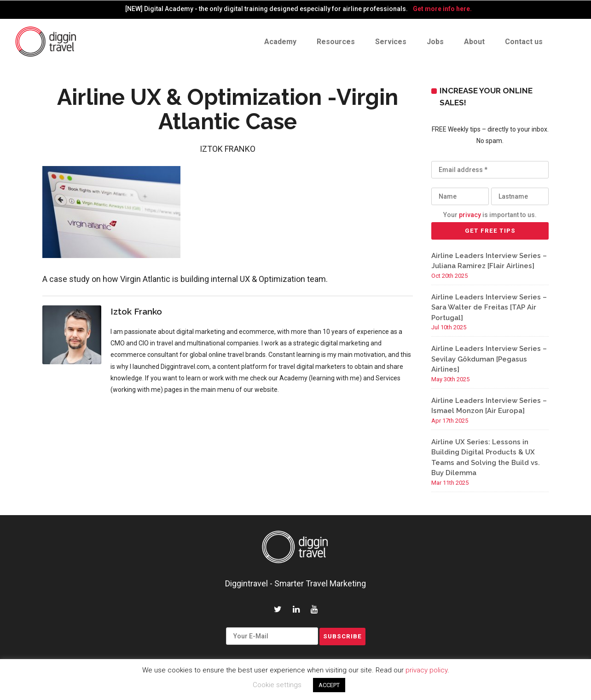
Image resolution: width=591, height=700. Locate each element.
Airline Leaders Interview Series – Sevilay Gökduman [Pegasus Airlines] (489, 359)
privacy (470, 215)
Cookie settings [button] (277, 685)
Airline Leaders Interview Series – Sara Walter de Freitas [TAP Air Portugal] (489, 307)
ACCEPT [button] (329, 685)
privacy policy (426, 670)
